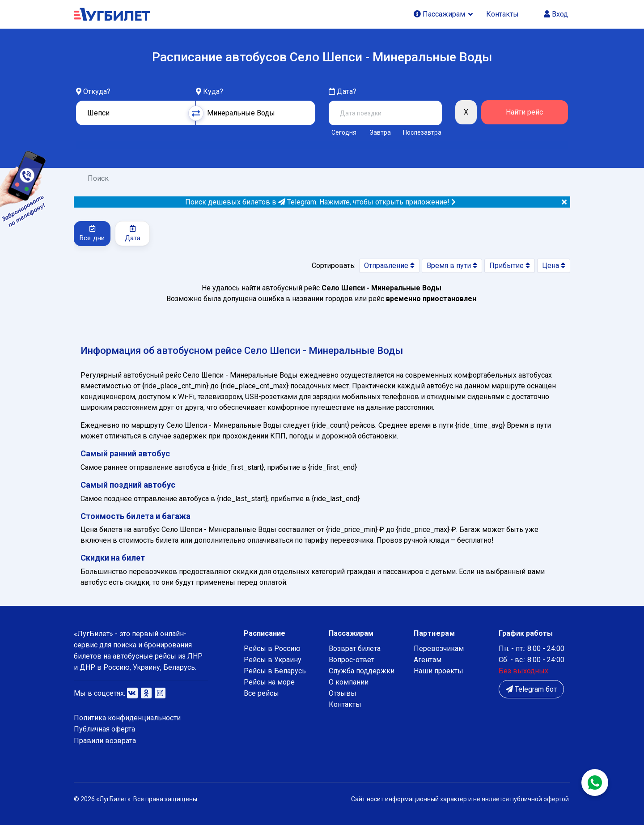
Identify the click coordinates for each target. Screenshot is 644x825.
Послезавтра (422, 132)
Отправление (389, 266)
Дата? (343, 91)
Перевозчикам (439, 649)
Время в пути (452, 266)
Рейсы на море (269, 682)
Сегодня (344, 132)
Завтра (380, 132)
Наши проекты (439, 671)
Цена (554, 266)
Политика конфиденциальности (127, 718)
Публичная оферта (104, 729)
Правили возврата (105, 741)
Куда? (213, 91)
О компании (349, 682)
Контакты (502, 14)
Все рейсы (261, 693)
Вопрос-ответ (352, 660)
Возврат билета (355, 649)
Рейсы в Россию (272, 649)
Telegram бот (531, 689)
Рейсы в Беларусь (275, 671)
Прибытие (510, 266)
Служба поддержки (362, 671)
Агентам (428, 660)
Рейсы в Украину (273, 660)
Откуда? (97, 91)
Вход (556, 14)
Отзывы (343, 693)
